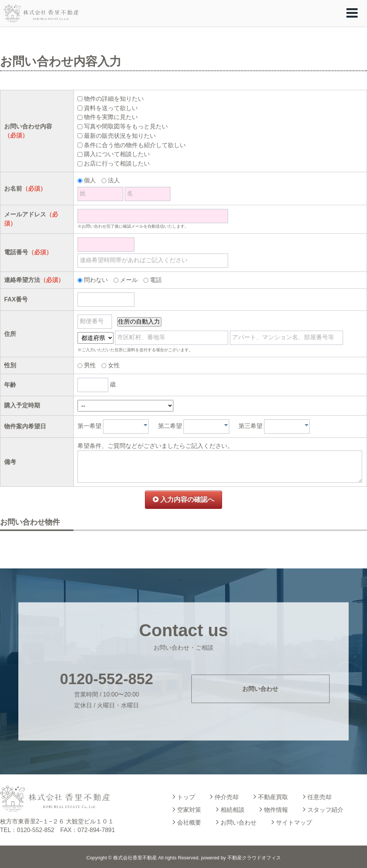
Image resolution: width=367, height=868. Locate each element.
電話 (156, 280)
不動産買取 (271, 796)
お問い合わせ (260, 688)
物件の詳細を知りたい (114, 99)
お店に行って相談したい (117, 163)
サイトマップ (292, 822)
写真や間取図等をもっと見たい (126, 126)
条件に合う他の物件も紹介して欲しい (135, 145)
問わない (96, 280)
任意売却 (317, 796)
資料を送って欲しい (111, 108)
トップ (184, 796)
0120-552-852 (107, 679)
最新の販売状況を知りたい (120, 136)
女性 (114, 365)
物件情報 (274, 809)
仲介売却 (224, 796)
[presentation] (145, 425)
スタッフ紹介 (323, 809)
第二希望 (170, 426)
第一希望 (90, 426)
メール (129, 280)
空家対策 (187, 809)
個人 (90, 180)
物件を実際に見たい (111, 117)
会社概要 (187, 822)
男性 (90, 365)
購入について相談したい (117, 154)
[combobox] (126, 427)
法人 (114, 180)
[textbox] (128, 427)
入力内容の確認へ (183, 500)
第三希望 (251, 426)
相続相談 (230, 809)
